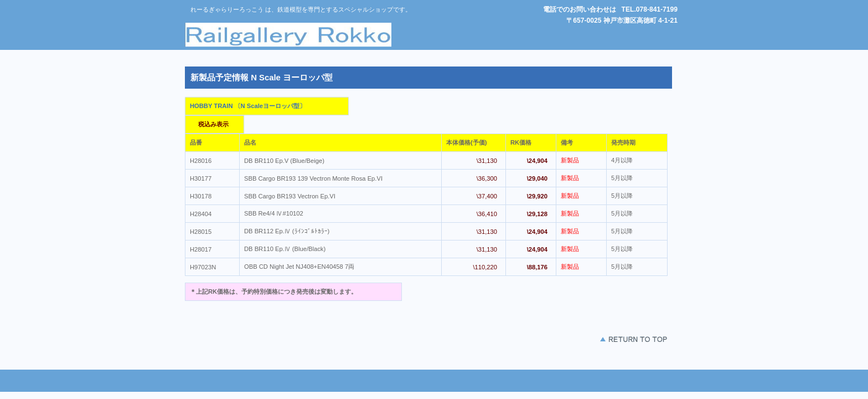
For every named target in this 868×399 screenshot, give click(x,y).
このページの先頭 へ (600, 339)
